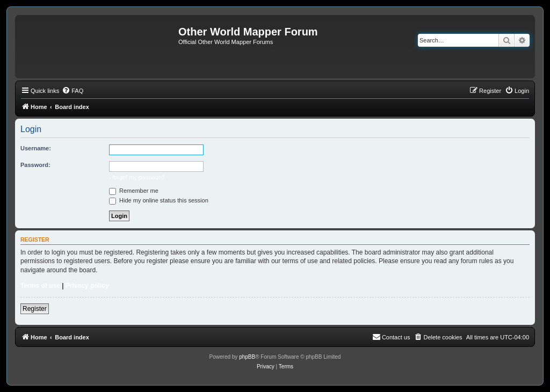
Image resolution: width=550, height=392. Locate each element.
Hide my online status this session (159, 200)
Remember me (134, 191)
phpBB (247, 357)
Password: (35, 165)
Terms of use (40, 286)
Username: (36, 148)
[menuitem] (73, 91)
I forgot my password (136, 177)
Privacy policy (87, 286)
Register (35, 309)
